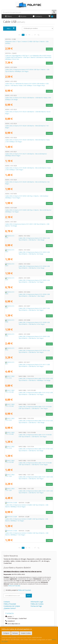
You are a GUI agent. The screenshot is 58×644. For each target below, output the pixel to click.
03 (29, 35)
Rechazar (15, 633)
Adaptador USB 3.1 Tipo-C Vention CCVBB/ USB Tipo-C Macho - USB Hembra (27, 42)
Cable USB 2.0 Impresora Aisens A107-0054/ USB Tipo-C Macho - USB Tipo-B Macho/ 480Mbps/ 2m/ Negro (27, 70)
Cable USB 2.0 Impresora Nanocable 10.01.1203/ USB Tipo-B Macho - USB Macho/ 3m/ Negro (29, 478)
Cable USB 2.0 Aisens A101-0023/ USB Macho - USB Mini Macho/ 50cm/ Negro (28, 113)
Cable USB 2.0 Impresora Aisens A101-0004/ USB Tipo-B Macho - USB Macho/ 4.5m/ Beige (27, 267)
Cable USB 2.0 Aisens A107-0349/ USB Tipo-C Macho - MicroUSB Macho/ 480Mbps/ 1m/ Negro (28, 211)
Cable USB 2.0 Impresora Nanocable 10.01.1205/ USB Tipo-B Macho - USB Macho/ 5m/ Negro (29, 492)
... (32, 35)
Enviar (29, 596)
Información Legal (37, 602)
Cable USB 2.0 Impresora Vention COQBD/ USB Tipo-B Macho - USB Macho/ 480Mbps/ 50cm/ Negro (27, 506)
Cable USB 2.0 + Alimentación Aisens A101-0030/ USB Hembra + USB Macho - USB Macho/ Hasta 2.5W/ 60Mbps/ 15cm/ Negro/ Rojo (27, 84)
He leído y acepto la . (18, 590)
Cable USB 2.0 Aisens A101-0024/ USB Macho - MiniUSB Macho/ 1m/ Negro (27, 127)
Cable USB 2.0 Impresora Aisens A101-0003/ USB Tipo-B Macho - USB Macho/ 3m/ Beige (27, 253)
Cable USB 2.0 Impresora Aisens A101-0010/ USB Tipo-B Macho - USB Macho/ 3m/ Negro (27, 351)
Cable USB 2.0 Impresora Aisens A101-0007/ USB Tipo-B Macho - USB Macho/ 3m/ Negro (27, 309)
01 (23, 35)
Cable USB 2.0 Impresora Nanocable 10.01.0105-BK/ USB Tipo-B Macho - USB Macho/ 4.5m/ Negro (28, 464)
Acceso (22, 16)
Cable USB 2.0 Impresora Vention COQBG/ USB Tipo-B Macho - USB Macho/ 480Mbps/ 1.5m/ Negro (27, 534)
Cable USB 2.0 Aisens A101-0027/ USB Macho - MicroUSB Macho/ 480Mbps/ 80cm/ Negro (26, 155)
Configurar (6, 633)
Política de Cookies (37, 604)
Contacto (37, 16)
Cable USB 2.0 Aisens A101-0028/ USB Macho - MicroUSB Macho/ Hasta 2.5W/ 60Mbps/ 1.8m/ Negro (28, 169)
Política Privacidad (10, 604)
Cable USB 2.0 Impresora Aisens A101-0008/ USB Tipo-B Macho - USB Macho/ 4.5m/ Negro (27, 323)
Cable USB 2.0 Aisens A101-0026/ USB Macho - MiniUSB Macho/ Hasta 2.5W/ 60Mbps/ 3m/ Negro (27, 141)
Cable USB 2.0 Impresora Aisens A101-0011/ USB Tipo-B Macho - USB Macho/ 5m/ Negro (27, 365)
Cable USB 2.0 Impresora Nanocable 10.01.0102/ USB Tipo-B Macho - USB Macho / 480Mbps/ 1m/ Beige (29, 379)
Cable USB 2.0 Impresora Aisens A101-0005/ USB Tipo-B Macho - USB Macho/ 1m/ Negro (27, 281)
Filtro (11, 29)
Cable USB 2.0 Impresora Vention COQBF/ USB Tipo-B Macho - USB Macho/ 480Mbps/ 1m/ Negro (27, 520)
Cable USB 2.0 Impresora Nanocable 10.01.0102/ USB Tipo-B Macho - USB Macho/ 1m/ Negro (29, 393)
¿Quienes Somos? (10, 608)
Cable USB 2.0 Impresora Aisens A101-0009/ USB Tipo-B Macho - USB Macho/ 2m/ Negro (27, 337)
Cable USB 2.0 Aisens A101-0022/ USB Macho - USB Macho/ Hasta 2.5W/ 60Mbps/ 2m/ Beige (28, 98)
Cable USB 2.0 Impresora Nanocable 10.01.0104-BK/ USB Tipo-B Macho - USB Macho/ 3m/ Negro (28, 436)
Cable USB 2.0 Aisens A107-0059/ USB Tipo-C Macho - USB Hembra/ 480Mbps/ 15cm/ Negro (27, 197)
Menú (8, 16)
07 (35, 35)
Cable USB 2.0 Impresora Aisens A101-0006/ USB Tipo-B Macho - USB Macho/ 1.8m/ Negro (27, 295)
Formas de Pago (36, 606)
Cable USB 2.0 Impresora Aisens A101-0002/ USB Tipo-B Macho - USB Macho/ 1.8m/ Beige (27, 239)
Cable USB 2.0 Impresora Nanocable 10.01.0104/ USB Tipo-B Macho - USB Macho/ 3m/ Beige (29, 450)
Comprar (49, 49)
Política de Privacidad (14, 586)
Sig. (39, 35)
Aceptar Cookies (26, 633)
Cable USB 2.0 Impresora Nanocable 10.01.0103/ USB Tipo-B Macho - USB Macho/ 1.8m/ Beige (29, 421)
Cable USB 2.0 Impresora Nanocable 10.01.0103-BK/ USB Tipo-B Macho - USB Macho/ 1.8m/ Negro (28, 407)
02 (26, 35)
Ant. (20, 35)
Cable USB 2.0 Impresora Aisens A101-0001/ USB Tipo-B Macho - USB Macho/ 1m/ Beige (27, 225)
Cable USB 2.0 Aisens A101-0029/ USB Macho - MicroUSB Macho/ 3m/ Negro (27, 183)
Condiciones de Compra (12, 606)
